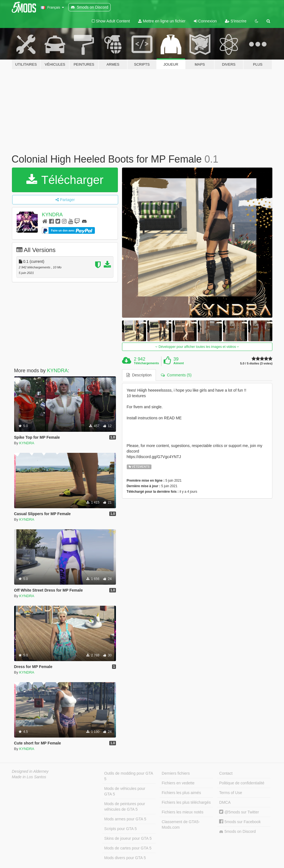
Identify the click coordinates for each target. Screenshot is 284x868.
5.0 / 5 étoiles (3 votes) (256, 364)
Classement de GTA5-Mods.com (181, 825)
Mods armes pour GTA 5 (125, 819)
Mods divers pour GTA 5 (125, 858)
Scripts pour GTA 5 (121, 829)
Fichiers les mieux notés (182, 812)
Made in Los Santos (29, 777)
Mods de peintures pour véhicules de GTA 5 (125, 807)
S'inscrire (236, 21)
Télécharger (65, 180)
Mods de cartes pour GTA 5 (128, 848)
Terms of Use (230, 793)
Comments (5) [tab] (176, 375)
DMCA (225, 802)
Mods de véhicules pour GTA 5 (125, 791)
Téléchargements (146, 363)
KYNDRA (52, 215)
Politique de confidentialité (242, 783)
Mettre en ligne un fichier (162, 21)
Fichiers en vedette (178, 783)
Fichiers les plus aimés (181, 793)
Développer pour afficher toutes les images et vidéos (197, 347)
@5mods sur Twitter (239, 812)
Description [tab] (139, 375)
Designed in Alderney (30, 771)
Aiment (178, 363)
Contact (226, 773)
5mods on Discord (237, 832)
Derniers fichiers (176, 773)
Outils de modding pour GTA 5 (129, 776)
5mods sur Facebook (240, 822)
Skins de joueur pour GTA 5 (128, 838)
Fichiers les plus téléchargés (186, 802)
